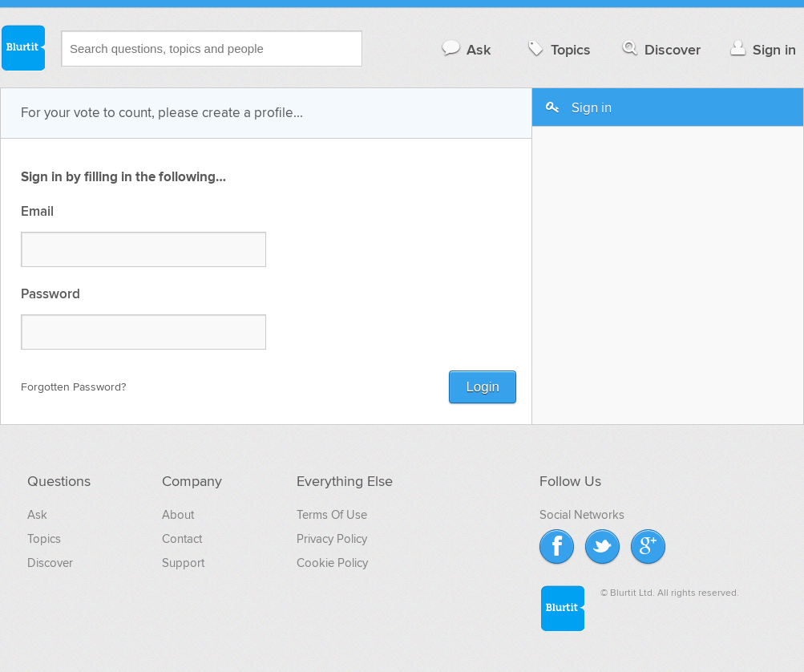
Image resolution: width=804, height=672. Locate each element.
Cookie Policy (332, 563)
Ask (465, 49)
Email (37, 212)
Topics (558, 49)
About (178, 515)
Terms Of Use (332, 515)
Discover (660, 49)
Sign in (761, 49)
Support (183, 563)
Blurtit (22, 47)
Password (51, 295)
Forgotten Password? (73, 387)
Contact (182, 539)
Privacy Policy (332, 539)
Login (483, 387)
